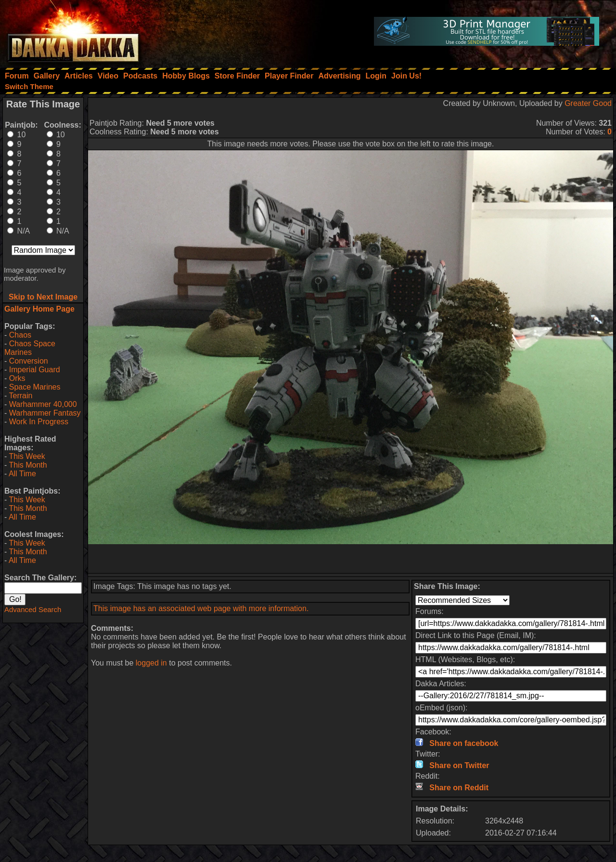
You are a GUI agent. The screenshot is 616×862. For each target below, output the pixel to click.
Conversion (29, 361)
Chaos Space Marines (30, 348)
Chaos (20, 335)
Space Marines (35, 387)
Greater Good (588, 103)
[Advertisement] (351, 559)
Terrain (20, 396)
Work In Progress (39, 422)
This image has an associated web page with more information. (201, 608)
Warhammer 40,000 (43, 404)
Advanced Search (33, 609)
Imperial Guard (35, 370)
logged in (151, 663)
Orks (17, 378)
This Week (27, 456)
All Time (22, 474)
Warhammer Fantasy (45, 413)
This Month (28, 465)
